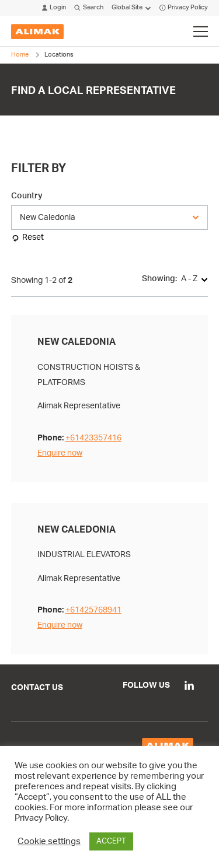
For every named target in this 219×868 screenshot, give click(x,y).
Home (20, 55)
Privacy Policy (184, 8)
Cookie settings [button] (49, 841)
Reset (33, 237)
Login (54, 8)
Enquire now (60, 453)
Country (27, 196)
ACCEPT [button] (111, 841)
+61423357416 (93, 438)
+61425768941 (93, 610)
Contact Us (37, 687)
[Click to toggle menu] (201, 32)
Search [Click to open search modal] (88, 8)
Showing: (159, 279)
